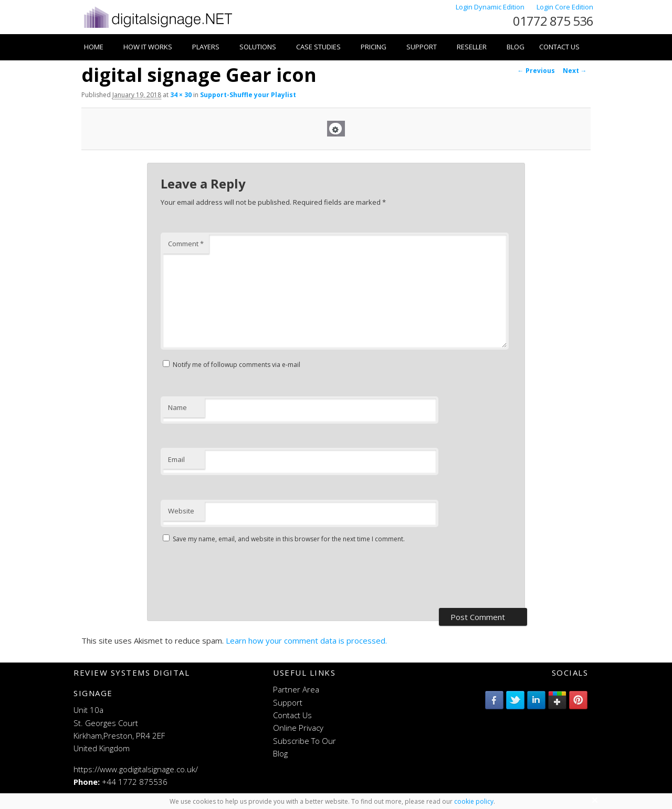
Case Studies (318, 47)
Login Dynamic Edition (491, 7)
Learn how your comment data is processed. (306, 640)
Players (206, 47)
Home (94, 47)
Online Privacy (298, 728)
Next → (575, 71)
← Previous (536, 71)
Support (422, 47)
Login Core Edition (565, 7)
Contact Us (559, 47)
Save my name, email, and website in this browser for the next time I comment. (289, 539)
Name (177, 407)
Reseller (472, 47)
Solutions (258, 47)
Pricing (374, 47)
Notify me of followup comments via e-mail (237, 365)
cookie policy (474, 801)
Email (176, 459)
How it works (148, 47)
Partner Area (296, 689)
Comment (186, 244)
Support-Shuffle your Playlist (248, 95)
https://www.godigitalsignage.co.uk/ (136, 769)
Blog (516, 47)
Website (181, 511)
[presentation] (240, 577)
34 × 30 (181, 95)
